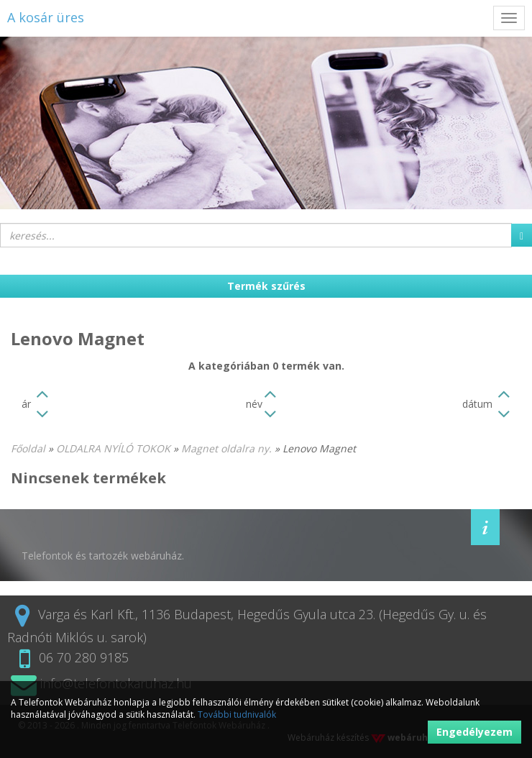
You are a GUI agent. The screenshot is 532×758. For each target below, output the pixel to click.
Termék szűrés (266, 286)
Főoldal (28, 448)
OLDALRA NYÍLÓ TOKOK (113, 448)
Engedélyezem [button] (474, 732)
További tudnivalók (237, 714)
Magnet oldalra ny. (226, 448)
